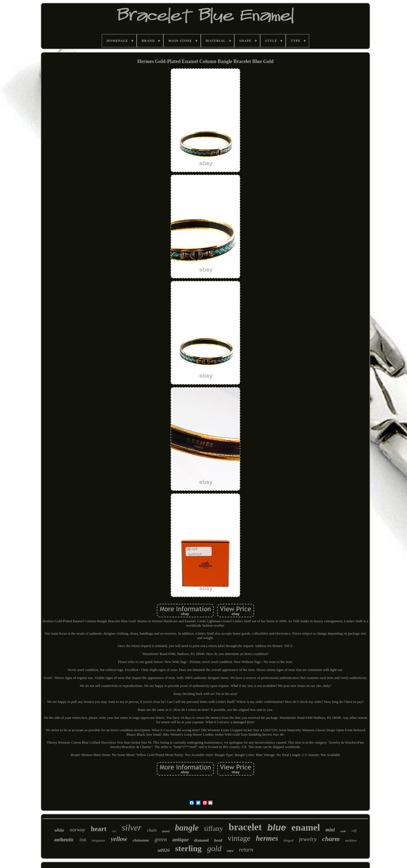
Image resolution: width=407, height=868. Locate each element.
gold (214, 848)
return (246, 850)
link (83, 840)
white (59, 830)
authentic (64, 840)
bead (218, 840)
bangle (187, 828)
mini (330, 830)
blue (277, 827)
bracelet (245, 827)
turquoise (99, 840)
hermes (267, 838)
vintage (239, 838)
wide (343, 831)
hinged (288, 840)
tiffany (214, 829)
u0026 (163, 850)
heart (99, 829)
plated (166, 831)
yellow (119, 839)
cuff (354, 831)
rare (230, 851)
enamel (306, 827)
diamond (201, 840)
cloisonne (141, 840)
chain (152, 830)
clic (114, 831)
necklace (351, 840)
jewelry (308, 839)
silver (132, 828)
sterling (189, 848)
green (161, 839)
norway (77, 830)
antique (181, 840)
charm (331, 839)
